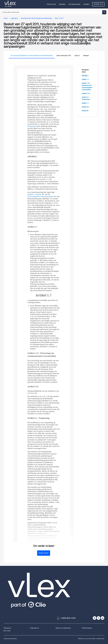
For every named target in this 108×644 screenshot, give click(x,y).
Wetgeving (7, 628)
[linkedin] (102, 618)
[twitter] (95, 618)
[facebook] (99, 618)
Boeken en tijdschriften (63, 628)
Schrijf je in (98, 4)
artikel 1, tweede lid (36, 194)
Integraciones (74, 4)
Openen (86, 4)
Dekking (62, 4)
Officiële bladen (87, 628)
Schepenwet (32, 126)
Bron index (7, 631)
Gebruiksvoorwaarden (10, 639)
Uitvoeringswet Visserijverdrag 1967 (42, 196)
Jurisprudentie (34, 628)
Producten (51, 4)
